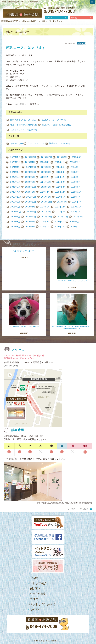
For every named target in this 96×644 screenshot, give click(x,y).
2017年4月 (61, 212)
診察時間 (74, 18)
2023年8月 (61, 172)
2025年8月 (62, 157)
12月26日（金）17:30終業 (54, 120)
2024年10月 (16, 167)
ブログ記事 (19, 104)
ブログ (34, 599)
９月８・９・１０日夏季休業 (24, 130)
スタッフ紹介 (38, 583)
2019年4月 (76, 197)
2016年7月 (30, 222)
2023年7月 (76, 172)
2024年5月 (46, 167)
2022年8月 (15, 182)
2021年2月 (15, 187)
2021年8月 (76, 182)
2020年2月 (45, 192)
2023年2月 (45, 177)
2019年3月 (15, 202)
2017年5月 (46, 212)
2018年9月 (62, 202)
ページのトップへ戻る (77, 509)
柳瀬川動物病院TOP (10, 21)
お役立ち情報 (38, 594)
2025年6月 (77, 157)
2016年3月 (15, 227)
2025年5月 (15, 162)
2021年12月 (45, 182)
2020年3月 (30, 192)
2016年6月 (45, 222)
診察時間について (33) (60, 143)
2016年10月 (63, 217)
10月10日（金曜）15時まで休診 (57, 125)
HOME (34, 578)
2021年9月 (61, 182)
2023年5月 (15, 177)
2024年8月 (31, 167)
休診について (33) (36, 143)
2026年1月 (15, 157)
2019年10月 (16, 197)
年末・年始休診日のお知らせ (24, 125)
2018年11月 (47, 202)
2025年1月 (60, 162)
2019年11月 (76, 192)
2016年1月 (45, 227)
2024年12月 (75, 162)
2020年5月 (76, 187)
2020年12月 (31, 187)
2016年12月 (31, 217)
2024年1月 (15, 172)
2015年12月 (60, 227)
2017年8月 (31, 212)
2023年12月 (31, 172)
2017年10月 (16, 212)
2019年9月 (31, 197)
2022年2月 (30, 182)
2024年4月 (61, 167)
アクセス (49, 18)
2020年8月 (61, 187)
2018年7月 (77, 202)
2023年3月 (30, 177)
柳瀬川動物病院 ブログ (28, 244)
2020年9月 (46, 187)
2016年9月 (78, 217)
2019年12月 (60, 192)
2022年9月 (76, 177)
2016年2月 (30, 227)
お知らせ (35, 609)
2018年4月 (30, 207)
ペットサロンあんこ (43, 604)
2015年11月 (76, 227)
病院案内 (35, 589)
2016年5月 (60, 222)
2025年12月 (31, 157)
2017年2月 (76, 212)
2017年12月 (60, 207)
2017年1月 (15, 217)
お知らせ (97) (17, 143)
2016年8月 (15, 222)
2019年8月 (46, 197)
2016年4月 (75, 222)
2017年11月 (76, 207)
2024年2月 (76, 167)
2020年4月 (15, 192)
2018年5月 (15, 207)
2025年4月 (30, 162)
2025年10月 (47, 157)
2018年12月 (31, 202)
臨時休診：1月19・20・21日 (24, 120)
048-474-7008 (11, 366)
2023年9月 (46, 172)
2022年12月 (60, 177)
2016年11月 (47, 217)
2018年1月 (45, 207)
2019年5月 (61, 197)
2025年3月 (45, 162)
